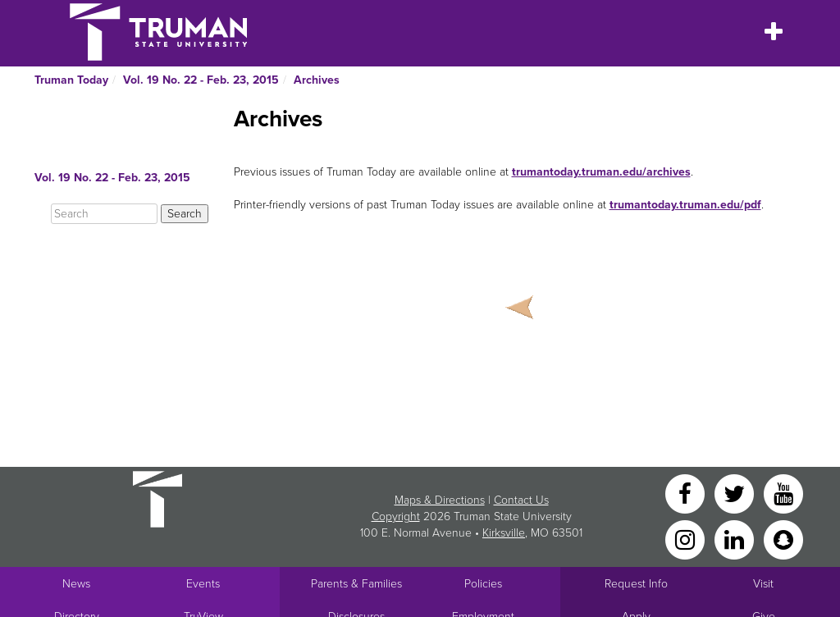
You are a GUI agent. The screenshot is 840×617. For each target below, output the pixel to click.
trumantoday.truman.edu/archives (601, 172)
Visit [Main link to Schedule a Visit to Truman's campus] (763, 584)
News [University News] (76, 584)
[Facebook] (687, 493)
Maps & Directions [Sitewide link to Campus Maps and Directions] (440, 500)
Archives (317, 80)
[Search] (104, 214)
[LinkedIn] (736, 539)
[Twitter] (736, 493)
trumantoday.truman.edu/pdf (685, 205)
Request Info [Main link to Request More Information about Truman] (636, 584)
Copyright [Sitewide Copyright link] (396, 516)
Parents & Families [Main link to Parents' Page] (356, 584)
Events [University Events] (203, 584)
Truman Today (71, 80)
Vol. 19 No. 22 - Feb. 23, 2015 (201, 80)
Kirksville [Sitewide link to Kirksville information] (504, 533)
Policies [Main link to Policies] (483, 584)
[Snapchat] (783, 539)
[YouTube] (783, 493)
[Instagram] (687, 539)
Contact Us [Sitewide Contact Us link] (521, 500)
